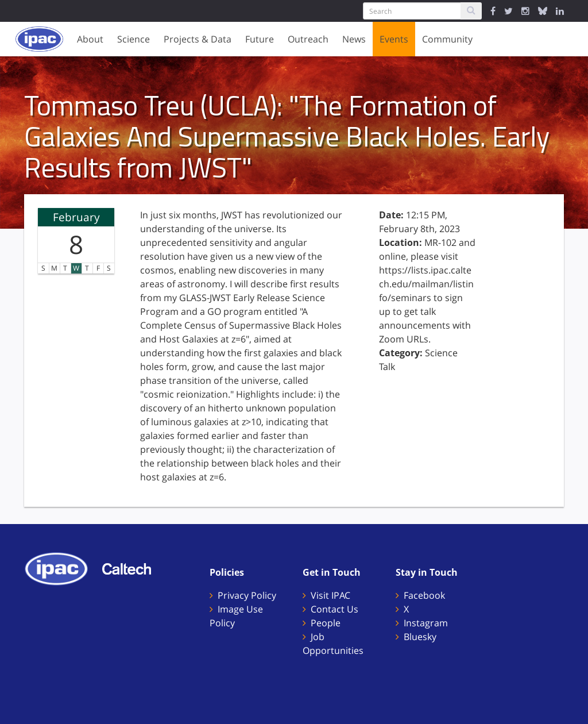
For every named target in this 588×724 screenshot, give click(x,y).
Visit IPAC (330, 595)
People (326, 623)
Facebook (424, 595)
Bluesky (420, 637)
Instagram (426, 623)
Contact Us (334, 609)
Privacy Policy (247, 595)
